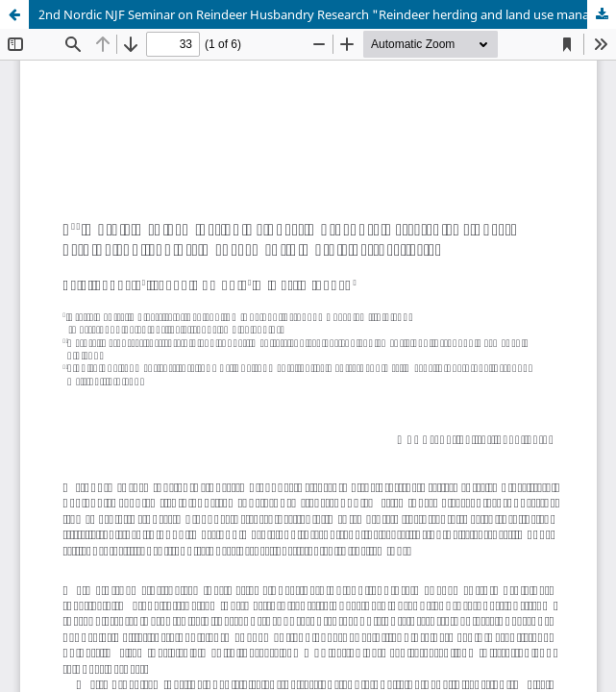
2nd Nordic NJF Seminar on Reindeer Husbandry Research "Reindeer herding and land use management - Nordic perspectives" (327, 14)
